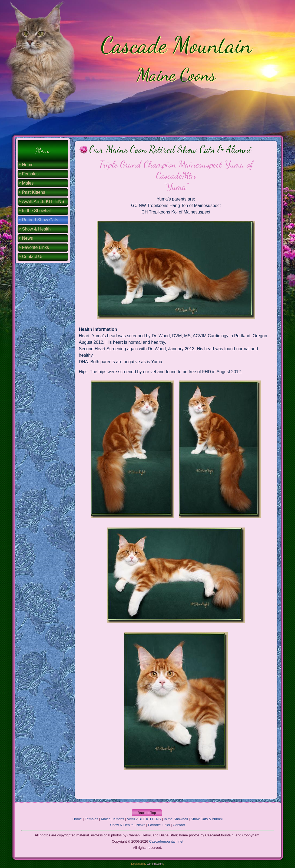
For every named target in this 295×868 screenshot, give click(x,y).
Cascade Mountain (176, 45)
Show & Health (37, 229)
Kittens (119, 819)
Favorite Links (36, 247)
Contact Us (33, 257)
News (28, 238)
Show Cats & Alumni (207, 819)
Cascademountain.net (166, 841)
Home (28, 165)
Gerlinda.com (155, 864)
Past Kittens (34, 192)
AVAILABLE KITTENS (43, 201)
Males (28, 183)
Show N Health (122, 825)
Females (30, 174)
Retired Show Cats (40, 220)
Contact (179, 825)
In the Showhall (37, 211)
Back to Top (147, 813)
